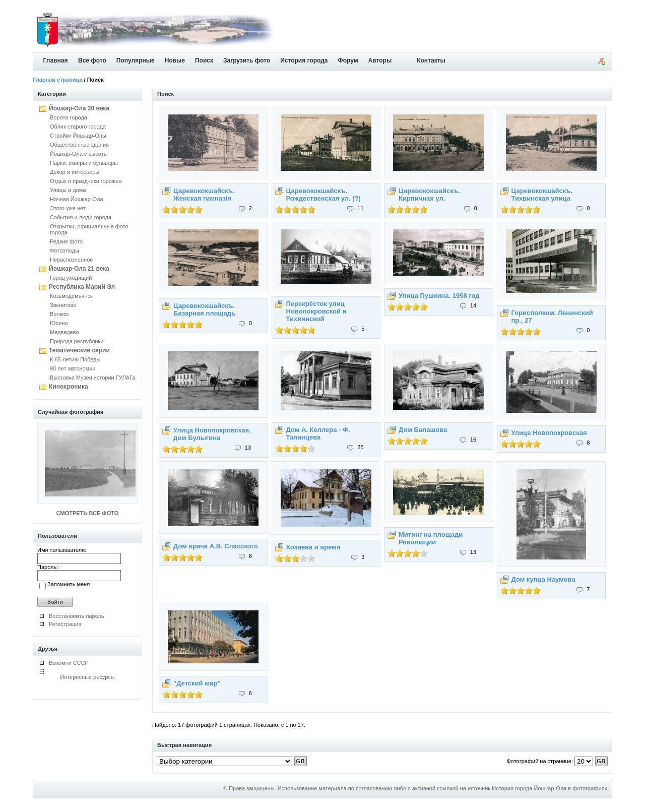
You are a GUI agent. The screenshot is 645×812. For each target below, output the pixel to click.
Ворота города (69, 117)
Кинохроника (69, 387)
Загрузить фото (247, 60)
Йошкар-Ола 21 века (79, 269)
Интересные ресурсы (87, 677)
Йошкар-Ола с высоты (79, 154)
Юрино (59, 323)
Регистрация (65, 624)
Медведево (64, 332)
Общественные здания (79, 145)
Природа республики (77, 341)
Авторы (380, 60)
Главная (56, 60)
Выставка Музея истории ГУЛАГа (92, 378)
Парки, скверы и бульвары (84, 163)
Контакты (431, 60)
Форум (348, 60)
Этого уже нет (68, 208)
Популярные (136, 60)
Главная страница (58, 80)
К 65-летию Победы (75, 359)
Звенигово (63, 305)
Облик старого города (78, 127)
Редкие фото (66, 241)
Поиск (204, 60)
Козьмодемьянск (71, 296)
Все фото (92, 60)
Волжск (59, 314)
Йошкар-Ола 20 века (79, 108)
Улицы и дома (68, 190)
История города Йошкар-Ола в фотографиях (550, 788)
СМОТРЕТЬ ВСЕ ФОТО (87, 513)
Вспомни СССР (69, 663)
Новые (175, 60)
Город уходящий (71, 278)
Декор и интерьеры (75, 172)
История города (304, 60)
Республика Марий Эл (82, 287)
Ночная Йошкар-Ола (77, 199)
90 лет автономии (73, 368)
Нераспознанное (71, 260)
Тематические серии (79, 350)
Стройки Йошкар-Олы (78, 136)
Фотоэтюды (64, 251)
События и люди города (81, 217)
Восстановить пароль (77, 616)
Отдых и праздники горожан (86, 181)
